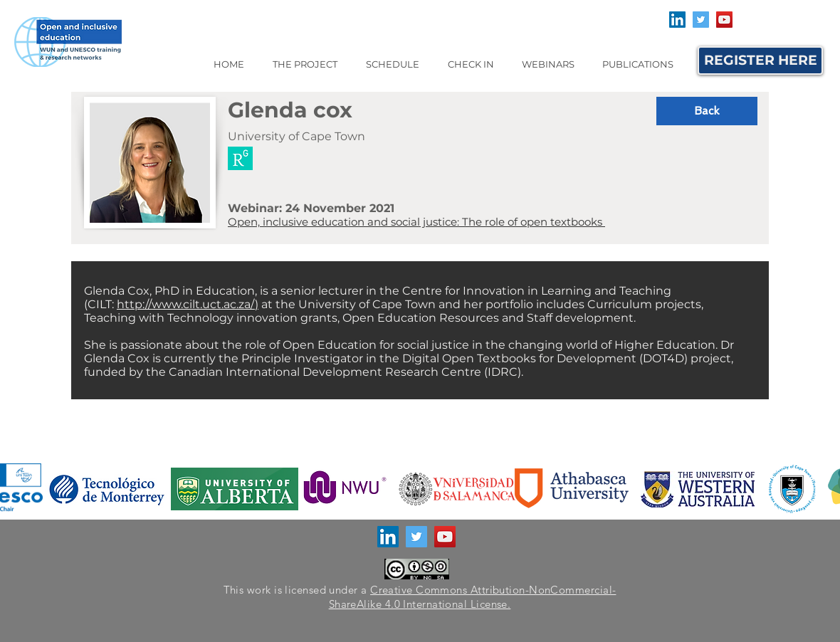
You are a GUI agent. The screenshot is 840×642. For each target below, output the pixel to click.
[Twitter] (701, 20)
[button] (304, 64)
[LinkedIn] (677, 20)
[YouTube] (724, 20)
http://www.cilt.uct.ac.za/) (188, 304)
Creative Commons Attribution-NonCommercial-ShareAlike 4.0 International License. (473, 597)
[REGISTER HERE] (760, 60)
